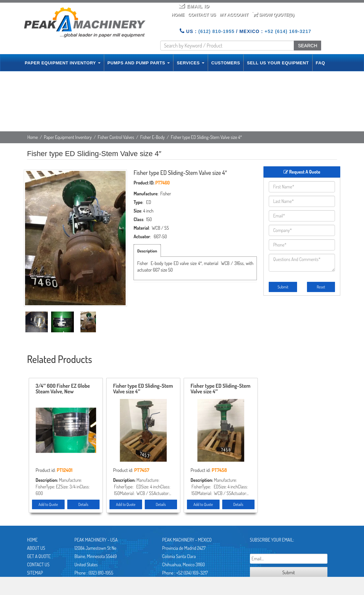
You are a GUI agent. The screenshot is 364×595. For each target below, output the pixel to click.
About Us (36, 548)
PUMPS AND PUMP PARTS (139, 63)
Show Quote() (273, 14)
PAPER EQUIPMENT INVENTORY (63, 63)
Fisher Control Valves (116, 137)
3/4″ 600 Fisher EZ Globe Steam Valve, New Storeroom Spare (63, 389)
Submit (283, 287)
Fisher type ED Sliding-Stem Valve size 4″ (143, 389)
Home (178, 15)
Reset (321, 287)
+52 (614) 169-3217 (288, 31)
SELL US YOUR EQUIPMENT (278, 63)
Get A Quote (39, 556)
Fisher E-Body (152, 137)
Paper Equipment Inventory (68, 137)
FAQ (320, 63)
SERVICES (191, 63)
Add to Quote (48, 504)
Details (83, 504)
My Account (234, 15)
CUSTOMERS (226, 63)
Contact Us (202, 15)
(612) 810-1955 (216, 31)
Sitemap (35, 573)
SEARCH (307, 46)
